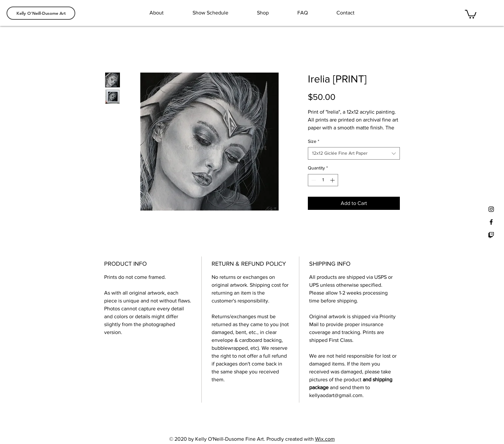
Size (314, 141)
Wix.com (325, 439)
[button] (471, 14)
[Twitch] (491, 235)
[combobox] (354, 153)
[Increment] (333, 180)
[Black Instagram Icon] (491, 209)
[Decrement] (313, 180)
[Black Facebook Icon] (491, 222)
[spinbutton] (323, 180)
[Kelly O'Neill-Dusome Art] (41, 13)
